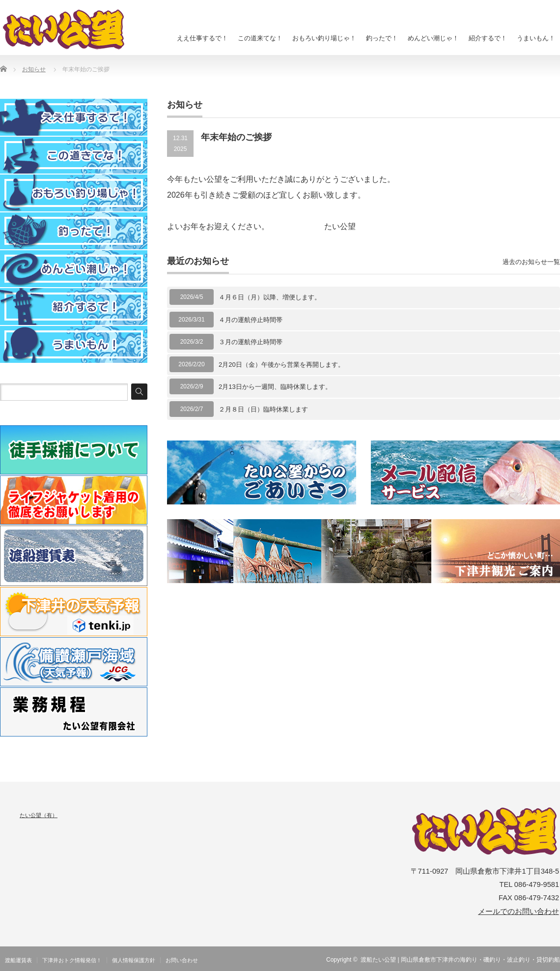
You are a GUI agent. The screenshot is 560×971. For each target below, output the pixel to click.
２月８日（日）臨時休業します (263, 409)
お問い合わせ (182, 960)
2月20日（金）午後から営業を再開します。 (281, 365)
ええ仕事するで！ (202, 38)
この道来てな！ (260, 38)
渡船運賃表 (18, 960)
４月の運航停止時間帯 (251, 320)
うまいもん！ (536, 38)
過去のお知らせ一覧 (531, 262)
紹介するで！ (488, 38)
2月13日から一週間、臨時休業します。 (275, 387)
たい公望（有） (39, 815)
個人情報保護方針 (134, 960)
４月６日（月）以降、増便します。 (270, 297)
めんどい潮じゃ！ (433, 38)
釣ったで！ (382, 38)
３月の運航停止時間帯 (251, 342)
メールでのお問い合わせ (518, 912)
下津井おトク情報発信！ (72, 960)
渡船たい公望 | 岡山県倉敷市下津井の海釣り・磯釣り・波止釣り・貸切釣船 (460, 960)
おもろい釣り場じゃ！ (324, 38)
